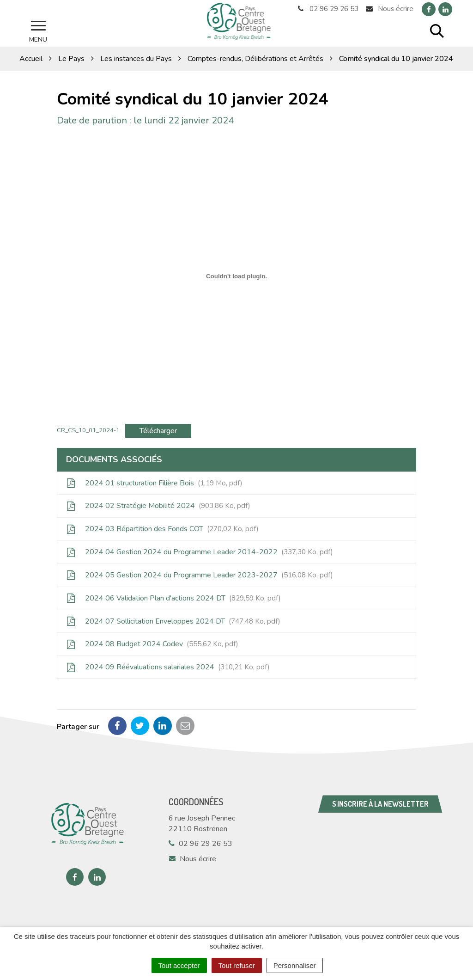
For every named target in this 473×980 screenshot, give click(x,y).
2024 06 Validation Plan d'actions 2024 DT (174, 597)
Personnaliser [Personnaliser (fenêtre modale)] (295, 965)
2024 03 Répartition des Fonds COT (163, 528)
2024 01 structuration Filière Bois (155, 482)
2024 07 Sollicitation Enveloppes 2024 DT (173, 620)
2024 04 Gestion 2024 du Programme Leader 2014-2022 (200, 551)
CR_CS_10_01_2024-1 (88, 429)
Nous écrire (192, 858)
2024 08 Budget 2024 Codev (152, 643)
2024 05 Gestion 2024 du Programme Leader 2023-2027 (200, 574)
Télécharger (158, 430)
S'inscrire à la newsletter (380, 803)
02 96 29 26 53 (200, 843)
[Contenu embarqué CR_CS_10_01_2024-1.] (236, 276)
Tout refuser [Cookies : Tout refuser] (237, 965)
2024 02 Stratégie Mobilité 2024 (158, 505)
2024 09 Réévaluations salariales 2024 (168, 667)
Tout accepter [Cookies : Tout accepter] (179, 965)
